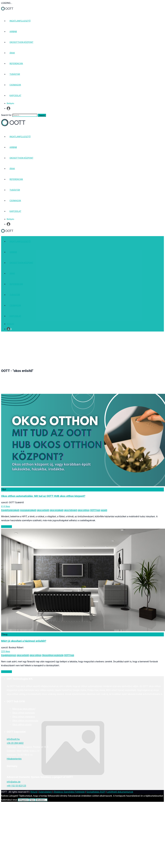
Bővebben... (41, 800)
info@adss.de (14, 782)
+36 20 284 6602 (15, 743)
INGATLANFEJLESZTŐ (20, 21)
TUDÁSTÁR (15, 74)
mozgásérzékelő (28, 510)
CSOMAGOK (15, 85)
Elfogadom (24, 800)
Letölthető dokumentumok (120, 792)
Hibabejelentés (14, 759)
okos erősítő (43, 510)
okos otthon (84, 510)
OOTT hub (95, 510)
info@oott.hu (13, 739)
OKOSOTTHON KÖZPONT (21, 42)
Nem (32, 800)
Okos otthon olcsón (22, 725)
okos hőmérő (71, 510)
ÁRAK (12, 53)
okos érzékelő (57, 510)
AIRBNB (13, 32)
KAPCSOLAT (15, 96)
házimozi (12, 655)
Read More (7, 527)
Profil (9, 108)
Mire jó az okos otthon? (24, 709)
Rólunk (34, 792)
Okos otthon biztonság (24, 713)
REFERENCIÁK (16, 64)
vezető (104, 510)
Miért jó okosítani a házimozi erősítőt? (24, 641)
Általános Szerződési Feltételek (69, 792)
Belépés (10, 103)
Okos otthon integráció (24, 717)
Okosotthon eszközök (53, 655)
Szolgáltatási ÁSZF (96, 792)
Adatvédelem (45, 792)
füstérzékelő (13, 510)
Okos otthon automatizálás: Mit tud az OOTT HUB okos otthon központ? (43, 496)
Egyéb (4, 510)
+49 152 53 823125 (16, 786)
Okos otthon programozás (25, 721)
